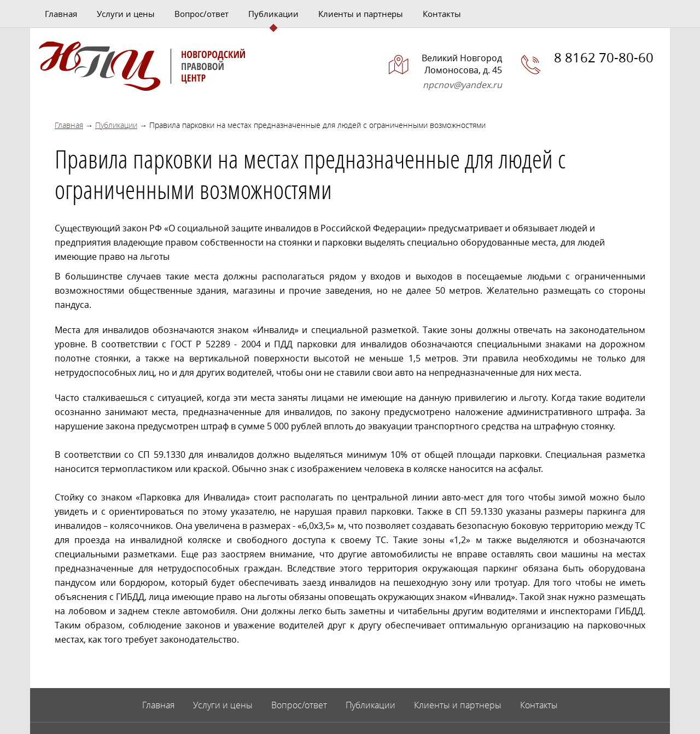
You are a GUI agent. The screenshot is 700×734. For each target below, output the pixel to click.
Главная (61, 14)
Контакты (442, 14)
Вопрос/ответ (202, 14)
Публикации (273, 14)
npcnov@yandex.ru (462, 85)
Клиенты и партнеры (361, 14)
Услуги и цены (126, 14)
